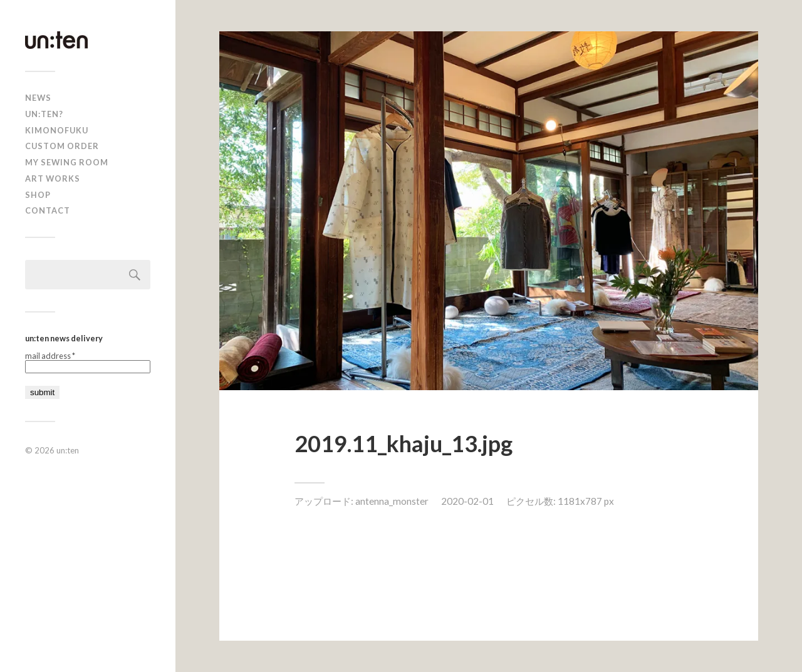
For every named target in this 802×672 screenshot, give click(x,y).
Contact (48, 210)
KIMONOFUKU (57, 130)
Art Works (53, 178)
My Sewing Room (67, 162)
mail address (50, 356)
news (38, 98)
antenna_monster (392, 501)
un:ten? (44, 114)
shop (38, 195)
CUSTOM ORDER (62, 146)
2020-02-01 (467, 501)
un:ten (68, 450)
